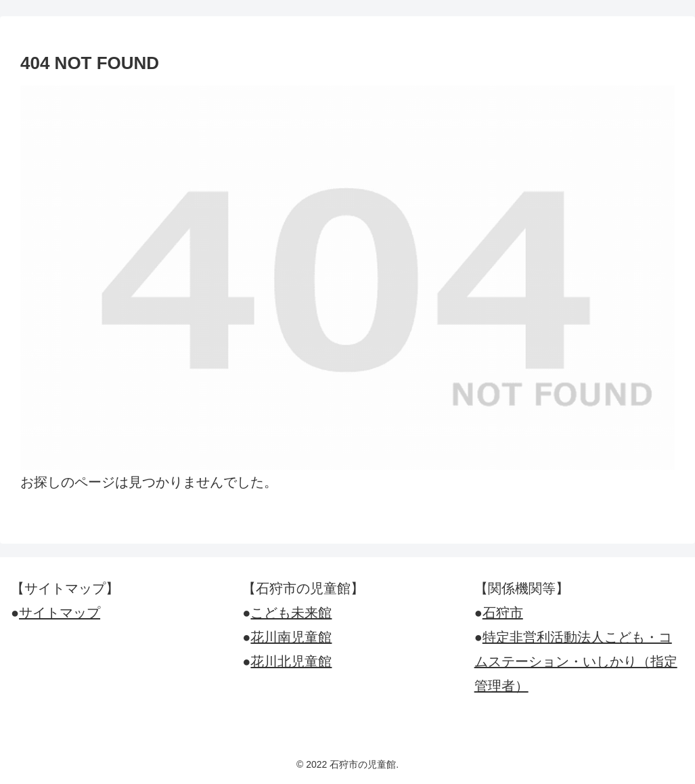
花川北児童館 (291, 661)
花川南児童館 (291, 637)
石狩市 (503, 613)
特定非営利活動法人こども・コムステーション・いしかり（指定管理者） (576, 661)
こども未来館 (291, 613)
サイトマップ (60, 613)
